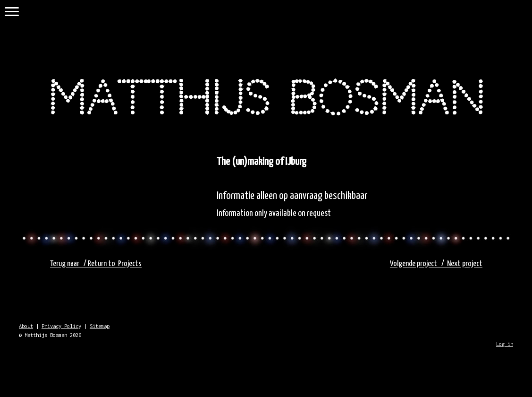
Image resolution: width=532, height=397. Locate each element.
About (26, 326)
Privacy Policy (61, 326)
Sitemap (100, 326)
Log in (505, 344)
